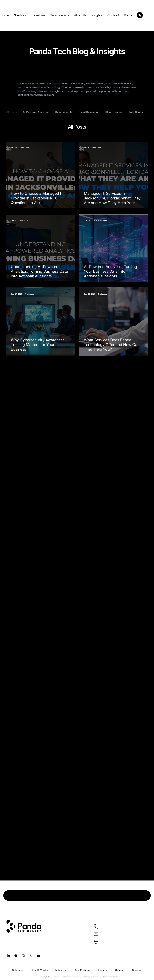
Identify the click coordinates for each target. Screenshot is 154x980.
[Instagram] (23, 956)
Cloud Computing (89, 112)
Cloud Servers (114, 112)
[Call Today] (140, 15)
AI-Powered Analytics (36, 112)
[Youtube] (38, 956)
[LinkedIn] (8, 956)
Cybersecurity (64, 112)
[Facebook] (16, 956)
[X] (31, 956)
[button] (59, 15)
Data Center (136, 112)
